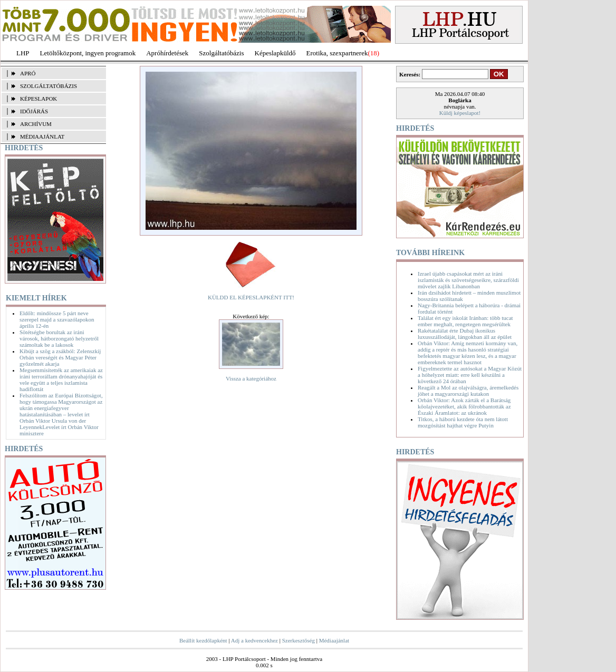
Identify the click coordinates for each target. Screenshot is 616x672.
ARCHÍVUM (36, 124)
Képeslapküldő (275, 53)
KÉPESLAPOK (38, 99)
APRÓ (28, 73)
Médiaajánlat (334, 640)
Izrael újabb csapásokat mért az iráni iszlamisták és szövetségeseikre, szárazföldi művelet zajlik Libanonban (468, 280)
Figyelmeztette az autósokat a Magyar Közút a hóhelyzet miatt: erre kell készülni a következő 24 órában (470, 375)
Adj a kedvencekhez (254, 640)
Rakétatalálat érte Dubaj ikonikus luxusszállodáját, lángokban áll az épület (465, 334)
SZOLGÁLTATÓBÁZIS (49, 86)
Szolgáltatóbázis (221, 53)
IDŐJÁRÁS (34, 111)
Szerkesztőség (299, 640)
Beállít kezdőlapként (203, 640)
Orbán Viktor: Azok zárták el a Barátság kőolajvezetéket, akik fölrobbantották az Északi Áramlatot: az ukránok (464, 406)
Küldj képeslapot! (460, 113)
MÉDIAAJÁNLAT (42, 137)
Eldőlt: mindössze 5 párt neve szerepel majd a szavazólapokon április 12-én (57, 319)
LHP (23, 53)
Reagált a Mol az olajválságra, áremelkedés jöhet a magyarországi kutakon (468, 391)
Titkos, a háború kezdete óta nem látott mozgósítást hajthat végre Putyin (463, 422)
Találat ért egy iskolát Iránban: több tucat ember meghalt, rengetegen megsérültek (465, 321)
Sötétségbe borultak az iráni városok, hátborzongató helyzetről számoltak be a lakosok (59, 338)
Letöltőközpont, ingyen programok (88, 53)
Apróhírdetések (167, 53)
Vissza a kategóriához (251, 378)
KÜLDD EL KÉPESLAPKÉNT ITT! (251, 297)
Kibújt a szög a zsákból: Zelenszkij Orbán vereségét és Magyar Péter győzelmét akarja (60, 357)
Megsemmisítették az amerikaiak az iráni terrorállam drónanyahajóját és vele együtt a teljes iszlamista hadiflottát (61, 379)
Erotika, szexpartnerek (337, 53)
